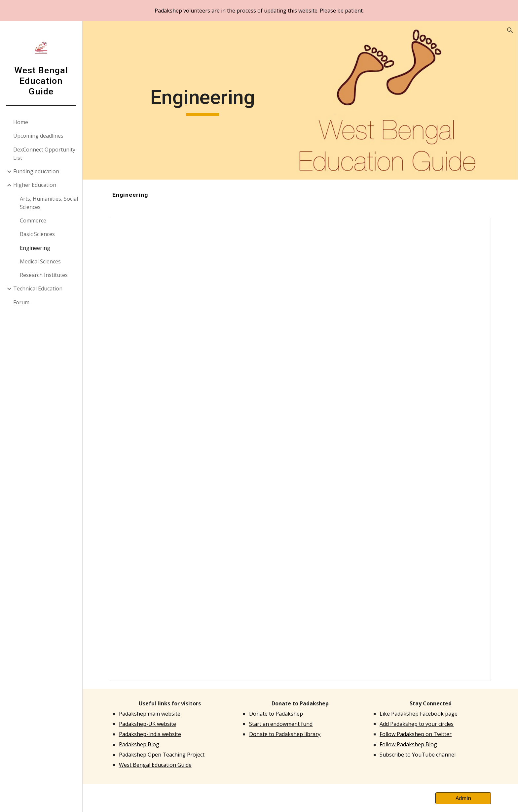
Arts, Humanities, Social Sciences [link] (49, 203)
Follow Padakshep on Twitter (416, 734)
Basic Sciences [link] (37, 234)
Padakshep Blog (139, 744)
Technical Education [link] (38, 288)
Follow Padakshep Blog (408, 744)
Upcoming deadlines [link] (38, 136)
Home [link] (21, 122)
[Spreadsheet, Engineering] (300, 449)
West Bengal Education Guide (155, 765)
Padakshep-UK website (148, 724)
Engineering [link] (35, 248)
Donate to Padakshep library (285, 734)
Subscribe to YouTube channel (418, 755)
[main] (203, 100)
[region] (259, 11)
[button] (510, 30)
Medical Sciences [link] (40, 261)
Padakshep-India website (150, 734)
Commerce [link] (33, 220)
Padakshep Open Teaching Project (162, 755)
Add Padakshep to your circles (417, 724)
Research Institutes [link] (44, 275)
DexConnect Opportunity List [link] (44, 154)
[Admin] (463, 798)
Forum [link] (21, 302)
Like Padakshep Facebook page (419, 714)
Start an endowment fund (281, 724)
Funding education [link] (36, 171)
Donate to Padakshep (276, 714)
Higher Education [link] (35, 185)
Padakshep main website (150, 714)
